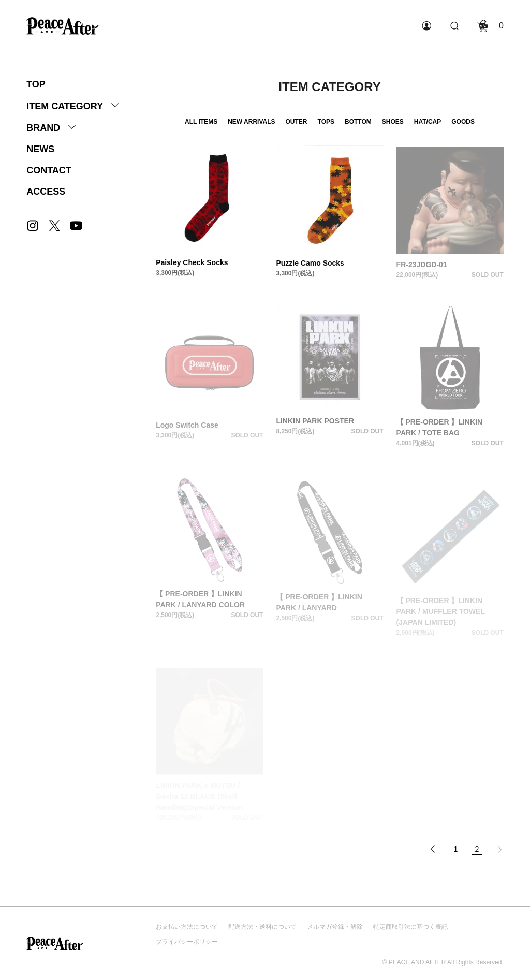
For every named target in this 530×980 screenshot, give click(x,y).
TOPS (326, 122)
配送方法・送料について (262, 927)
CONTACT (49, 170)
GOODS (463, 122)
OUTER (297, 122)
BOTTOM (358, 122)
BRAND (43, 128)
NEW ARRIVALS (251, 122)
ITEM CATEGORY (65, 106)
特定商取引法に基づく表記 (410, 927)
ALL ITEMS (201, 122)
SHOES (393, 122)
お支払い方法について (187, 927)
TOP (36, 84)
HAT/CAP (428, 122)
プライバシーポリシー (187, 942)
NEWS (40, 149)
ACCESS (46, 192)
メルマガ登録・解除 (335, 927)
